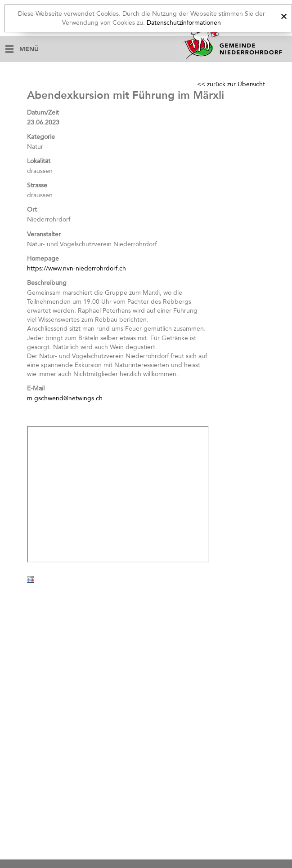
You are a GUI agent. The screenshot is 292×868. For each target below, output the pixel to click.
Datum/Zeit (43, 113)
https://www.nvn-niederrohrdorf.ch (76, 268)
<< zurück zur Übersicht (231, 84)
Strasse (37, 185)
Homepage (43, 259)
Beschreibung (47, 283)
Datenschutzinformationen (184, 23)
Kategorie (41, 137)
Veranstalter (44, 234)
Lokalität (39, 161)
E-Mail (36, 388)
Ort (32, 210)
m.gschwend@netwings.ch (65, 398)
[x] (284, 15)
